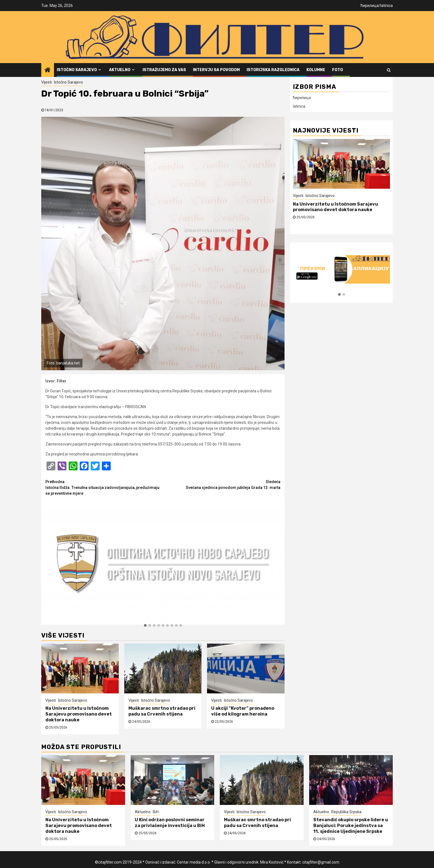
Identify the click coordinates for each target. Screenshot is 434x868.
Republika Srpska (346, 812)
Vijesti (46, 82)
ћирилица (370, 6)
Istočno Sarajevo (77, 70)
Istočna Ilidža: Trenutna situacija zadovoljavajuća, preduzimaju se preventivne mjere (104, 487)
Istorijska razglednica (273, 70)
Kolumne (316, 70)
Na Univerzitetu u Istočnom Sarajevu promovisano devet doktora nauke (79, 714)
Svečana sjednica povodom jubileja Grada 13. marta (222, 484)
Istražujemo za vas (164, 70)
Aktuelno (120, 70)
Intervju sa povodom (216, 70)
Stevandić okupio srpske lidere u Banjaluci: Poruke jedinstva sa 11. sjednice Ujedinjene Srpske (351, 826)
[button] (145, 626)
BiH (156, 812)
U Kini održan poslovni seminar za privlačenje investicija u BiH (170, 823)
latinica (387, 6)
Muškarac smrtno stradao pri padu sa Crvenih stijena (162, 711)
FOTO (338, 70)
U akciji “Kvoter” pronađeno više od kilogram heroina (243, 711)
